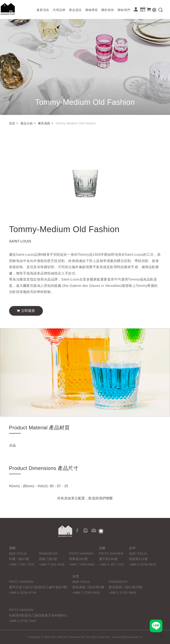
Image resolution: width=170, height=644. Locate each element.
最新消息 (43, 10)
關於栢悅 (108, 10)
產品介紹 (27, 123)
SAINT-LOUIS (20, 241)
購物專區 (92, 10)
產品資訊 (75, 10)
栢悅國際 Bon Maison (8, 9)
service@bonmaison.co (127, 637)
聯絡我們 (124, 10)
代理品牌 (59, 10)
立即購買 (26, 311)
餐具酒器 (44, 123)
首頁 (12, 123)
